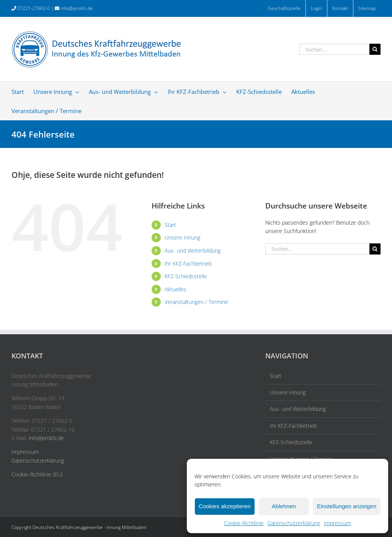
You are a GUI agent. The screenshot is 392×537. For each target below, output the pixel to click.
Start (170, 225)
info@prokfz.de (77, 8)
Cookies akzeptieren (225, 506)
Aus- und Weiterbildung (193, 250)
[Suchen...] (334, 49)
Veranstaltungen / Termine (196, 302)
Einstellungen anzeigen (347, 506)
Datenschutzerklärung (294, 523)
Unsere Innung (182, 237)
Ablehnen (284, 506)
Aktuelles (176, 289)
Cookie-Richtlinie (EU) (37, 474)
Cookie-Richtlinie (244, 523)
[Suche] (375, 49)
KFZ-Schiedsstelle (186, 276)
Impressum (337, 523)
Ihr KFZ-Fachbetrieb (188, 264)
